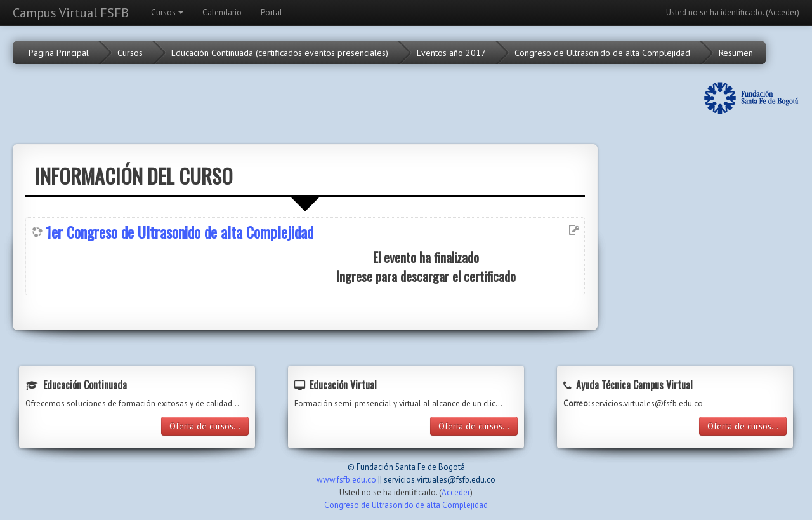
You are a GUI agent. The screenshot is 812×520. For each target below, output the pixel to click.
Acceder (783, 12)
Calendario (222, 12)
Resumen (736, 53)
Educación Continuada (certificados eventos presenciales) (280, 53)
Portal (272, 12)
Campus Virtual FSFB (71, 13)
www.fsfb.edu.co (346, 480)
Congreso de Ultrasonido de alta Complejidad (602, 53)
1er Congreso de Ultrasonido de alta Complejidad (180, 232)
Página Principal (59, 53)
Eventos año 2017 (451, 53)
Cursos (167, 12)
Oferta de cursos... (205, 426)
